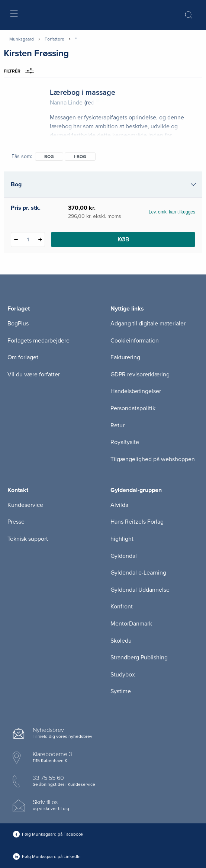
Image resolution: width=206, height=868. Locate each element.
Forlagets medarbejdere (38, 341)
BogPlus (18, 324)
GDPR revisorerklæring (140, 374)
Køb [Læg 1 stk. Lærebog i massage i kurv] (123, 239)
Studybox (123, 675)
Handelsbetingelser (136, 391)
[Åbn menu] (14, 15)
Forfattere (54, 39)
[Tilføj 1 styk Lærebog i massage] (40, 239)
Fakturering (125, 357)
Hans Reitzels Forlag (137, 522)
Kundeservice (25, 505)
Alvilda (119, 505)
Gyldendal (124, 556)
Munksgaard (22, 39)
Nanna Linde (66, 103)
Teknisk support (28, 539)
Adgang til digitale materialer (148, 324)
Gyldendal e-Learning (138, 573)
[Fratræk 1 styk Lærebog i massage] (16, 239)
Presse (16, 522)
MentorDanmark (131, 624)
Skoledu (121, 641)
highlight (122, 539)
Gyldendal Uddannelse (140, 590)
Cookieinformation (135, 341)
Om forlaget (23, 357)
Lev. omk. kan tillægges (172, 212)
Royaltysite (125, 442)
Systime (121, 691)
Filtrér (21, 71)
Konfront (122, 607)
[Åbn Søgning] (189, 15)
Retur (118, 425)
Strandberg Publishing (139, 658)
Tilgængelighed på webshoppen (153, 459)
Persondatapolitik (133, 408)
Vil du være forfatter (34, 374)
